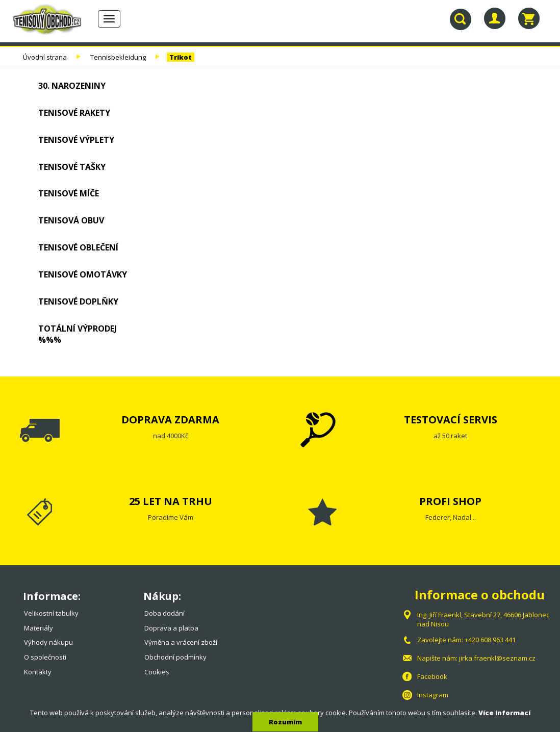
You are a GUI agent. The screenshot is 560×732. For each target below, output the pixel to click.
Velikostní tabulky (51, 613)
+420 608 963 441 (490, 640)
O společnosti (45, 657)
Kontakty (38, 672)
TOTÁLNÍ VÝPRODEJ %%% (78, 334)
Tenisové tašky (72, 167)
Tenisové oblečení (78, 247)
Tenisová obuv (71, 220)
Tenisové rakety (74, 113)
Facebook (432, 676)
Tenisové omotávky (83, 274)
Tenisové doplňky (78, 301)
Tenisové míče (69, 193)
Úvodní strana (45, 57)
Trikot (181, 57)
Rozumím (285, 722)
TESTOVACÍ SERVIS (451, 420)
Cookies (157, 672)
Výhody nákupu (48, 642)
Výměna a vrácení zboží (181, 642)
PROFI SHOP (450, 501)
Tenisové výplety (76, 140)
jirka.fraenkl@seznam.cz (497, 658)
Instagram (433, 695)
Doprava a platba (171, 628)
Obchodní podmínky (175, 657)
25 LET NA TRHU (171, 501)
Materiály (39, 628)
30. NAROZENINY (72, 86)
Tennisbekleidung (118, 57)
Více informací (504, 713)
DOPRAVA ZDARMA (170, 420)
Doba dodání (164, 613)
